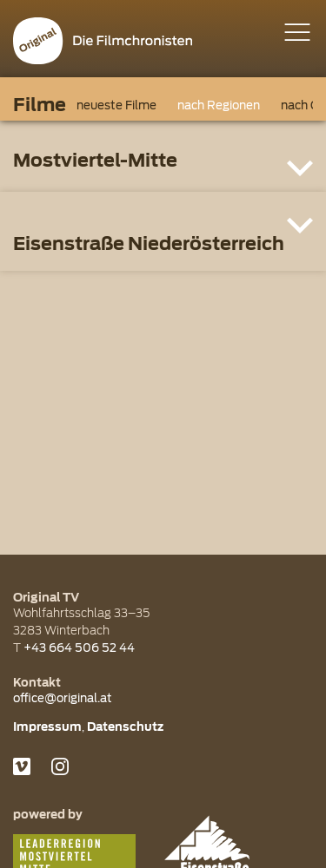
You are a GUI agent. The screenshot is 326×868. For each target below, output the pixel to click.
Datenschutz (125, 727)
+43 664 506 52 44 (79, 648)
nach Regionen (219, 105)
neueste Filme (116, 105)
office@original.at (63, 698)
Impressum (47, 727)
